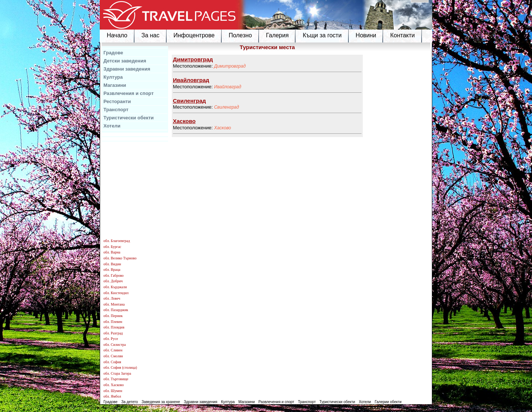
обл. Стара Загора (117, 373)
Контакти (403, 35)
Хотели (112, 126)
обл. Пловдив (114, 327)
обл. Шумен (113, 391)
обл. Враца (112, 270)
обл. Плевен (113, 322)
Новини (366, 35)
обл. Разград (113, 333)
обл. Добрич (113, 281)
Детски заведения (125, 61)
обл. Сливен (113, 350)
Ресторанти (117, 101)
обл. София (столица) (120, 367)
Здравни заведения (127, 69)
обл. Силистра (115, 345)
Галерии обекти (388, 402)
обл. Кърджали (115, 287)
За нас (151, 35)
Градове (113, 53)
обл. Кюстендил (116, 293)
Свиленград (226, 107)
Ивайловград (228, 87)
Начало (117, 35)
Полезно (240, 35)
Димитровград (230, 66)
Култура (113, 77)
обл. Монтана (114, 304)
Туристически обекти (129, 118)
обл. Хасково (114, 385)
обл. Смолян (113, 356)
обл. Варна (112, 252)
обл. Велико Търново (120, 258)
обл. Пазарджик (116, 310)
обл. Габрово (114, 275)
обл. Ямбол (112, 396)
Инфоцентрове (194, 35)
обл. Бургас (112, 247)
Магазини (115, 85)
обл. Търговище (116, 379)
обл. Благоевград (117, 241)
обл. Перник (113, 316)
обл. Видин (112, 264)
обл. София (112, 362)
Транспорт (116, 110)
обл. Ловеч (112, 298)
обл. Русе (111, 339)
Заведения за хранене (161, 402)
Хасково (222, 128)
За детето (129, 402)
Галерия (277, 35)
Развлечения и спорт (129, 93)
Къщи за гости (322, 35)
